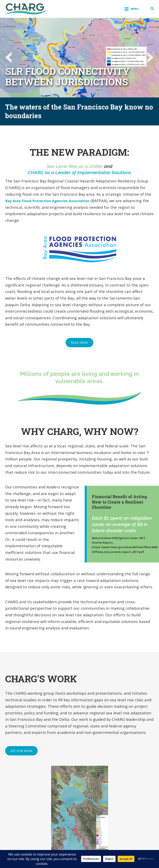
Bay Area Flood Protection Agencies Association (52, 201)
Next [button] (149, 58)
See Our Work (21, 751)
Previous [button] (10, 58)
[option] (79, 58)
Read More (79, 342)
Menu (133, 9)
